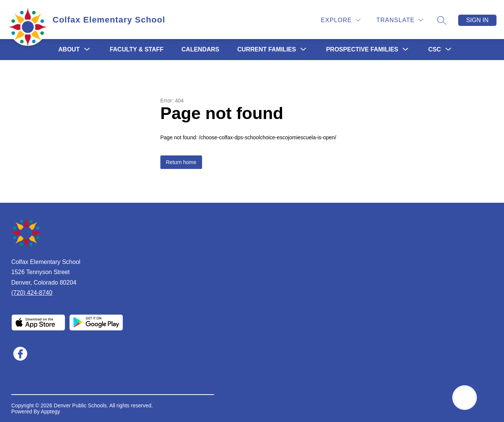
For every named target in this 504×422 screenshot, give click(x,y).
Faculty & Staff (137, 49)
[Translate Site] (400, 20)
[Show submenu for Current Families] (267, 50)
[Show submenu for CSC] (435, 50)
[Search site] (442, 20)
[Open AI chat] (465, 398)
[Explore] (341, 20)
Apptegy (51, 411)
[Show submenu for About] (69, 50)
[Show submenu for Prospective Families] (362, 50)
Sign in (477, 20)
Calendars (200, 49)
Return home (181, 162)
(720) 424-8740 (32, 293)
